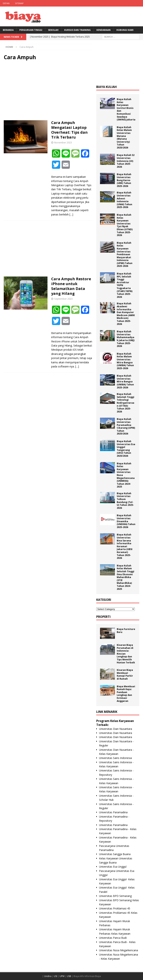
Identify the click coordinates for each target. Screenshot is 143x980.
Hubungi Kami (125, 30)
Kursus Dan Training (77, 30)
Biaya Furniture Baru (126, 631)
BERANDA (8, 30)
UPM (62, 976)
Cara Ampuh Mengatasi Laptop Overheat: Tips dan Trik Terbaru (69, 130)
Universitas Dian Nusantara (116, 729)
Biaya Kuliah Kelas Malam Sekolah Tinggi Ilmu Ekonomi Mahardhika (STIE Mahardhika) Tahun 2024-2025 (125, 577)
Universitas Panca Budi (113, 938)
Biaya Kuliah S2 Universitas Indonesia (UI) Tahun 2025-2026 (126, 161)
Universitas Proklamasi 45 (115, 908)
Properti (103, 617)
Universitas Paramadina (113, 812)
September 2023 (63, 299)
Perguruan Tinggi (31, 30)
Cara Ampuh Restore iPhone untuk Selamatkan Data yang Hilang (71, 286)
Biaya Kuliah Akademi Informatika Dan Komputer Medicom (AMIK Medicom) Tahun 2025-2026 (126, 314)
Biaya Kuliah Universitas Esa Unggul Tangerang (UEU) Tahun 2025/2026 (126, 449)
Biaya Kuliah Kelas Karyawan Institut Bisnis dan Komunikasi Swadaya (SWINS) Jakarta (126, 109)
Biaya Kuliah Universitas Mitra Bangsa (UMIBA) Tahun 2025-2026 (125, 382)
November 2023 (63, 142)
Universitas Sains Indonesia (115, 758)
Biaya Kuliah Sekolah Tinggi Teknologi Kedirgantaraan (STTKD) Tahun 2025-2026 (125, 403)
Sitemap (19, 3)
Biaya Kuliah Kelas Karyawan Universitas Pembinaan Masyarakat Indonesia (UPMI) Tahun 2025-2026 (125, 254)
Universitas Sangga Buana (115, 854)
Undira (48, 976)
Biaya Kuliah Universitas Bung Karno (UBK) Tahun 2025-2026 (124, 180)
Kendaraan (104, 30)
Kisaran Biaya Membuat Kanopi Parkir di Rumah (125, 674)
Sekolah (53, 30)
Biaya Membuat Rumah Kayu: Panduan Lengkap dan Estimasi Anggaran (126, 694)
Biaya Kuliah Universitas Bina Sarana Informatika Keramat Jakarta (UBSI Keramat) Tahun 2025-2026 (125, 546)
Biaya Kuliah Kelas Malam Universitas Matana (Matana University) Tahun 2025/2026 (124, 137)
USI (55, 976)
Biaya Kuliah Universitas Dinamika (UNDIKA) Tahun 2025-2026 (126, 521)
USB (69, 976)
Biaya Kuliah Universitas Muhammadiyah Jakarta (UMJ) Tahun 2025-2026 (126, 339)
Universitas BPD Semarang (115, 896)
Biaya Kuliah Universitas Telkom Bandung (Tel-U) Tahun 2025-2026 (125, 501)
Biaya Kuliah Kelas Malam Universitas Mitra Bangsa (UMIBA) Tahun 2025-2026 (125, 361)
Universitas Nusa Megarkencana (119, 950)
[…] (71, 214)
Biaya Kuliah (107, 87)
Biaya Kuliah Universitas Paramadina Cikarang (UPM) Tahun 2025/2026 (126, 426)
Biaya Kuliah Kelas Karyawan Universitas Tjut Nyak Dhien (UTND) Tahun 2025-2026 (125, 225)
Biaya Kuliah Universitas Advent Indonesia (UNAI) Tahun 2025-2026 (124, 200)
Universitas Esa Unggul (113, 867)
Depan (6, 3)
